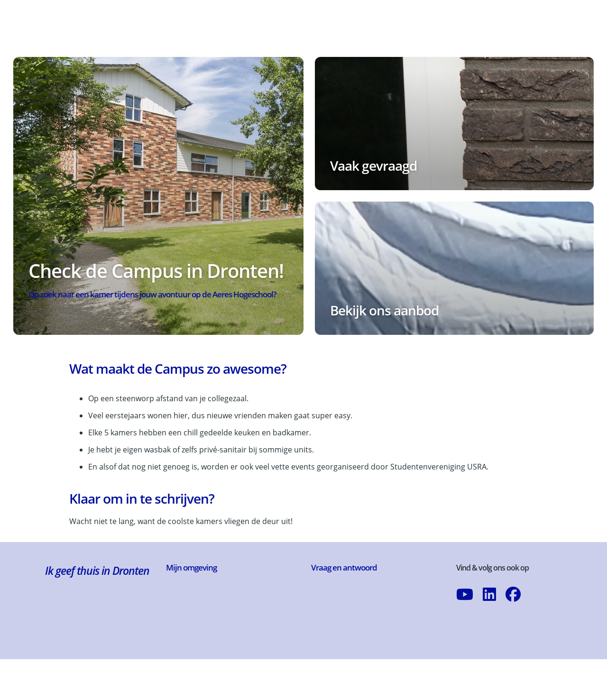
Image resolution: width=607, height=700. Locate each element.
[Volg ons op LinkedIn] (489, 613)
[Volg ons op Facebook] (513, 613)
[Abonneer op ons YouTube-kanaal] (465, 613)
